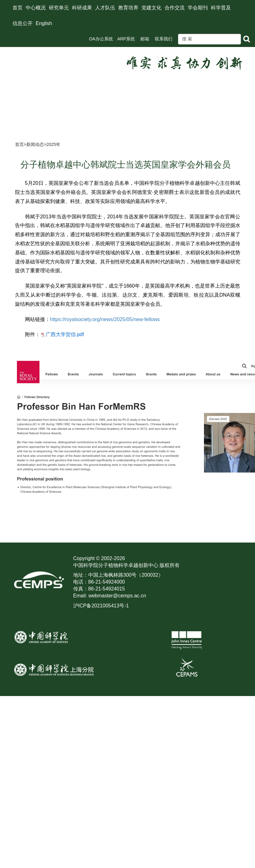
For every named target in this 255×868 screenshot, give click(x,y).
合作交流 (175, 8)
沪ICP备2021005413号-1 (101, 606)
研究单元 (59, 8)
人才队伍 (105, 8)
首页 (18, 8)
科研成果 (82, 8)
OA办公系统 (101, 39)
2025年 (53, 144)
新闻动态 (35, 144)
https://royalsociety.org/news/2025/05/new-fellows (105, 319)
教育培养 (128, 8)
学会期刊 (198, 8)
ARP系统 (126, 39)
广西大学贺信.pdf (65, 334)
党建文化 (151, 8)
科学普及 (221, 8)
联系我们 (164, 39)
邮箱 (145, 39)
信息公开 (23, 23)
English (44, 23)
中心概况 (36, 8)
